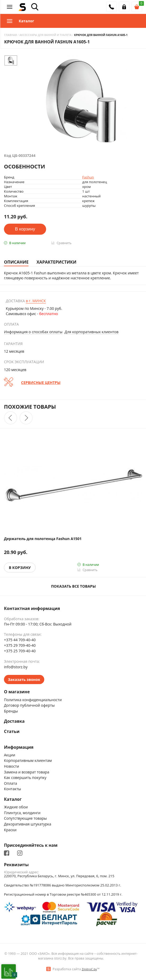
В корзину (20, 568)
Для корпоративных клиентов (92, 332)
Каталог (13, 799)
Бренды (11, 711)
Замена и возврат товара (27, 772)
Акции (10, 755)
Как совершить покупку (25, 778)
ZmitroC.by (89, 969)
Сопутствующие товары (25, 818)
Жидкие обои (16, 807)
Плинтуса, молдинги (22, 813)
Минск (36, 301)
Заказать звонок (24, 679)
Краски (10, 830)
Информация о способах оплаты (33, 332)
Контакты (13, 789)
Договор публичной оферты (29, 705)
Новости (11, 766)
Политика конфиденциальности (33, 700)
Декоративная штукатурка (28, 824)
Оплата (11, 783)
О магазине (17, 692)
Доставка (14, 721)
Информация (19, 747)
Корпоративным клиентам (28, 760)
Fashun (88, 177)
